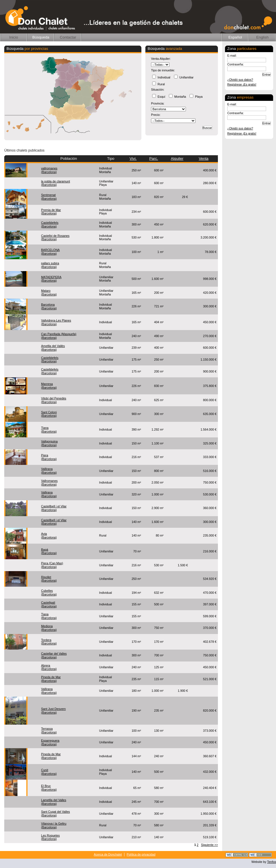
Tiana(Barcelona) (49, 430)
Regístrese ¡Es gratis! (242, 84)
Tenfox (272, 862)
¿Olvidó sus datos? (240, 80)
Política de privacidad (141, 854)
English (262, 37)
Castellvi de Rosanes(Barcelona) (55, 238)
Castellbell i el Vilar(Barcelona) (54, 508)
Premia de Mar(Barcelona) (51, 212)
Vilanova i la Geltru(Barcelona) (54, 825)
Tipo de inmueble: (163, 70)
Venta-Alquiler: (161, 59)
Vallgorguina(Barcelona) (49, 443)
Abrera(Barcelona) (49, 667)
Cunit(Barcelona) (49, 772)
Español (235, 37)
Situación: (158, 90)
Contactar (68, 37)
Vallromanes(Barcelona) (49, 483)
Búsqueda (41, 37)
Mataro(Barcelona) (49, 292)
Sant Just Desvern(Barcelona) (53, 711)
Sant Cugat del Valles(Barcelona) (56, 813)
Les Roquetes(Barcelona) (50, 837)
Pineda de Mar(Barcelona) (51, 679)
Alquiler (177, 159)
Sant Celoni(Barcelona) (49, 414)
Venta (203, 159)
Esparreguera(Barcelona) (50, 742)
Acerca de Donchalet (108, 854)
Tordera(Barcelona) (49, 642)
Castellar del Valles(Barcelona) (54, 655)
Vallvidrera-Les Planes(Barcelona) (56, 322)
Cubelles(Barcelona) (49, 593)
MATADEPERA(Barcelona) (51, 279)
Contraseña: (235, 64)
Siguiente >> (209, 845)
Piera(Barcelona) (49, 457)
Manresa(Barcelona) (49, 386)
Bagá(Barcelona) (49, 551)
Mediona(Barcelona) (49, 628)
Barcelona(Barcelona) (49, 306)
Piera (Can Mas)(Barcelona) (52, 565)
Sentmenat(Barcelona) (49, 197)
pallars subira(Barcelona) (50, 265)
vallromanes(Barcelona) (49, 170)
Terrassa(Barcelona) (49, 730)
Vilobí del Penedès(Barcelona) (54, 400)
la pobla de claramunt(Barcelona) (56, 183)
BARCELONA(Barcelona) (50, 252)
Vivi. (133, 159)
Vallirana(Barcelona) (49, 471)
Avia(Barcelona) (49, 536)
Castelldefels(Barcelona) (50, 225)
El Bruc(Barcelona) (49, 788)
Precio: (156, 115)
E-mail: (232, 56)
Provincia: (158, 103)
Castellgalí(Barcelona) (49, 604)
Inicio (13, 37)
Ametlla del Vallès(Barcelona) (53, 348)
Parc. (154, 159)
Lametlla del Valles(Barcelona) (54, 802)
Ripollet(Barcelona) (49, 579)
